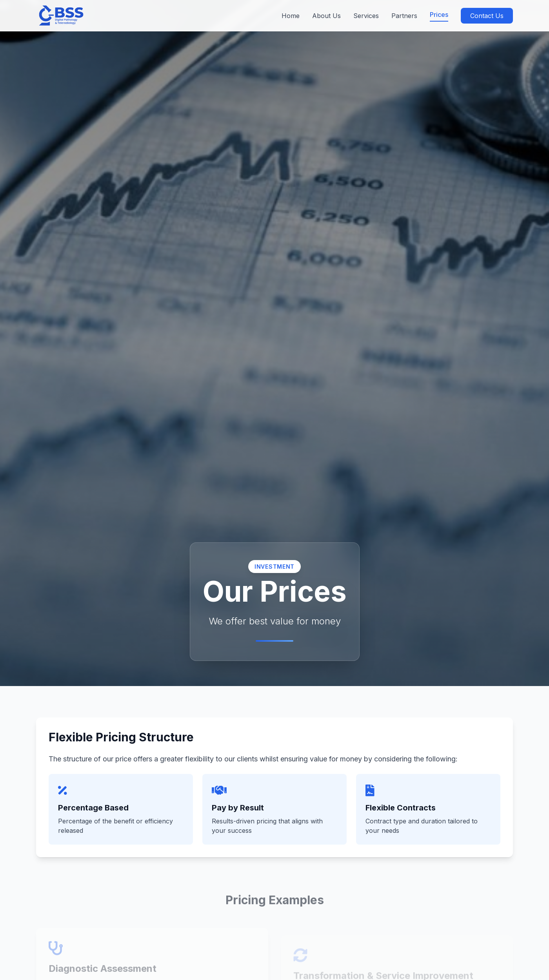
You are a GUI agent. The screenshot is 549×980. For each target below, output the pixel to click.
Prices (439, 15)
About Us (326, 16)
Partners (404, 16)
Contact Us (487, 16)
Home (291, 16)
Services (366, 16)
